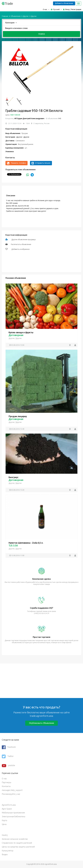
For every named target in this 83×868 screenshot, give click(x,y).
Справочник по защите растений (17, 843)
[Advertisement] (41, 680)
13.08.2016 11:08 (18, 555)
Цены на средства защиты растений (18, 847)
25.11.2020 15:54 (15, 123)
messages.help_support (12, 790)
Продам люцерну (18, 416)
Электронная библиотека (13, 816)
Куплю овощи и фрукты (21, 332)
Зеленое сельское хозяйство (15, 839)
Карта (4, 820)
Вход (67, 9)
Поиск (42, 34)
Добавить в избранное (20, 249)
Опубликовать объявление (41, 723)
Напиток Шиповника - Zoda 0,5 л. (26, 543)
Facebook (9, 747)
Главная (5, 16)
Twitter (8, 756)
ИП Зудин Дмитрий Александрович (29, 118)
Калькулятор (8, 851)
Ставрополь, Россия (41, 123)
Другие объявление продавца (23, 240)
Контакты (6, 786)
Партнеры (6, 782)
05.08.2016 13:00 (18, 345)
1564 (28, 123)
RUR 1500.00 (15, 115)
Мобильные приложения (13, 813)
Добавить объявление (64, 3)
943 (60, 118)
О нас (4, 779)
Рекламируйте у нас (11, 794)
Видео (5, 854)
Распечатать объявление (21, 244)
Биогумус (14, 477)
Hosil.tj (5, 835)
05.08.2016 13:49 (18, 429)
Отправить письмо (41, 163)
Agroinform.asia (9, 805)
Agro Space (7, 809)
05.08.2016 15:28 (18, 490)
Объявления (16, 16)
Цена (4, 824)
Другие (26, 16)
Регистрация (76, 9)
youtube (8, 766)
